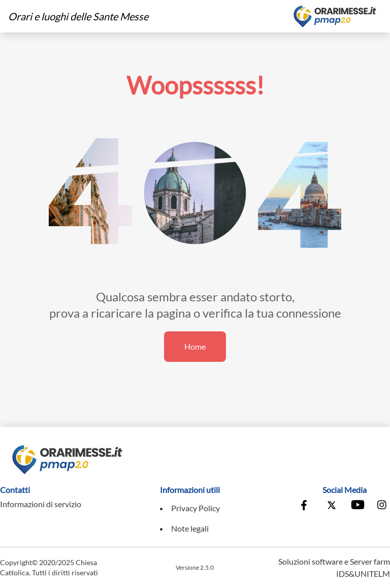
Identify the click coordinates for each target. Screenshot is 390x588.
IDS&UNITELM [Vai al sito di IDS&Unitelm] (363, 574)
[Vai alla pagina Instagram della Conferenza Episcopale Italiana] (382, 506)
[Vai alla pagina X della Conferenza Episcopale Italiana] (332, 506)
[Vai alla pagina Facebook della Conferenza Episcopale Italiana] (306, 506)
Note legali (190, 528)
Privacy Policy (196, 508)
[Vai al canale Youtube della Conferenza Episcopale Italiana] (357, 506)
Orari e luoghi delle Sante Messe (78, 16)
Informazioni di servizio (41, 504)
